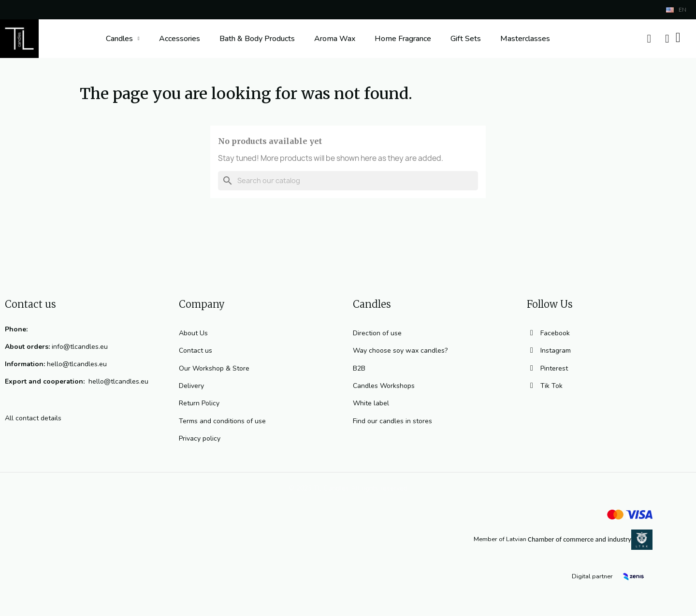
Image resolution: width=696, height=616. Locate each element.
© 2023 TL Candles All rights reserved (348, 488)
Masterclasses (525, 39)
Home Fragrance (403, 39)
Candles (123, 39)
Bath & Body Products (257, 39)
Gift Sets (466, 39)
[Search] (348, 181)
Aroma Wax (335, 39)
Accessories (180, 39)
